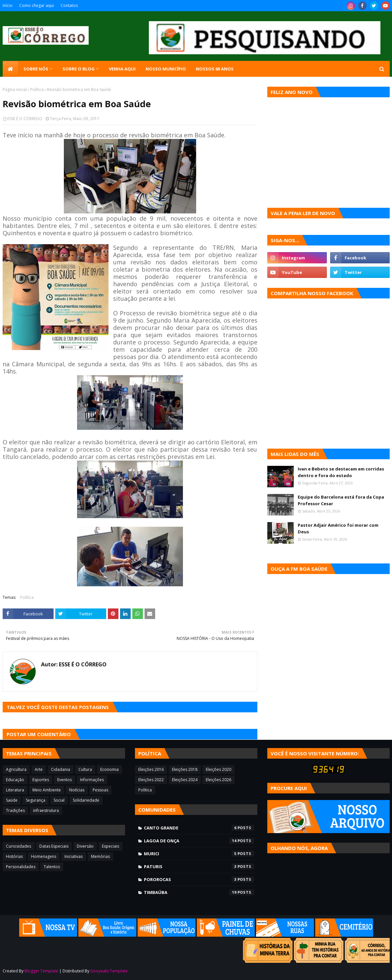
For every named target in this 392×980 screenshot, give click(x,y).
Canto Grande (199, 828)
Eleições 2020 (218, 769)
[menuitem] (11, 69)
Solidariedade (86, 800)
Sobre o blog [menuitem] (79, 69)
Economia (109, 769)
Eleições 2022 (151, 780)
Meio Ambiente (47, 790)
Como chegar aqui (37, 5)
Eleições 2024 (185, 780)
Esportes (41, 780)
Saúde (12, 800)
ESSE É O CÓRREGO (25, 119)
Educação (15, 780)
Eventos (65, 780)
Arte (39, 769)
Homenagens (44, 856)
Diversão (85, 846)
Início (8, 5)
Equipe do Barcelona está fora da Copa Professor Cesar (341, 500)
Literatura (15, 790)
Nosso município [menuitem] (166, 69)
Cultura (85, 769)
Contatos (69, 5)
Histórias (14, 856)
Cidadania (61, 769)
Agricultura (16, 769)
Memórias (100, 856)
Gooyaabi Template (109, 971)
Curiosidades (19, 846)
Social (59, 800)
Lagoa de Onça (199, 841)
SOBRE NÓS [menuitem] (36, 69)
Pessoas (100, 790)
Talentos (52, 867)
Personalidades (21, 867)
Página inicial (15, 89)
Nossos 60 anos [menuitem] (215, 69)
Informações (92, 780)
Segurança (36, 800)
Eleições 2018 (185, 769)
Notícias (77, 790)
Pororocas (199, 879)
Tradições (15, 810)
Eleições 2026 (218, 780)
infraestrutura (46, 810)
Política (37, 89)
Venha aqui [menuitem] (122, 69)
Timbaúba (199, 892)
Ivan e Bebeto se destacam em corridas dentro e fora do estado (341, 472)
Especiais (110, 846)
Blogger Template (41, 971)
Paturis (199, 867)
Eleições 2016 (151, 769)
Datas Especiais (54, 846)
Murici (199, 854)
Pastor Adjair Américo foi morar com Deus (338, 528)
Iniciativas (74, 856)
